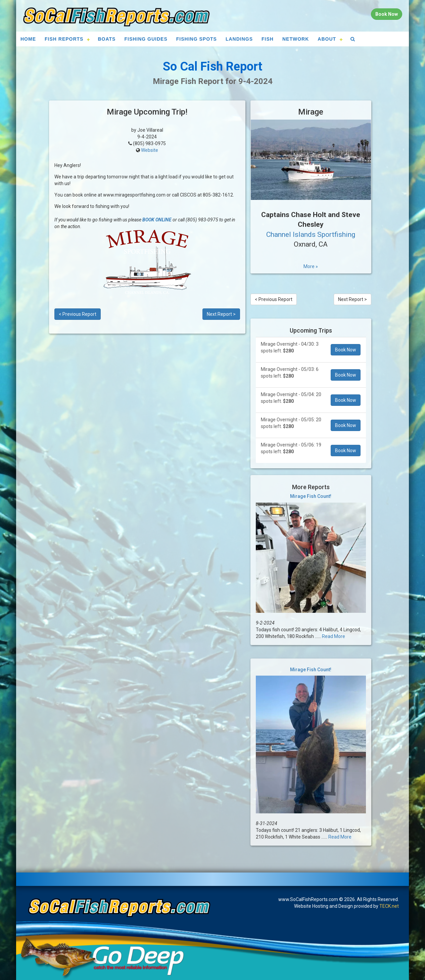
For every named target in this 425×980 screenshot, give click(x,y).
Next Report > (221, 314)
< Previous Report (78, 314)
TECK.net (389, 906)
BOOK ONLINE (157, 220)
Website (150, 150)
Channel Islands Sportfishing (311, 235)
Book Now (346, 350)
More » (311, 266)
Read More (334, 636)
